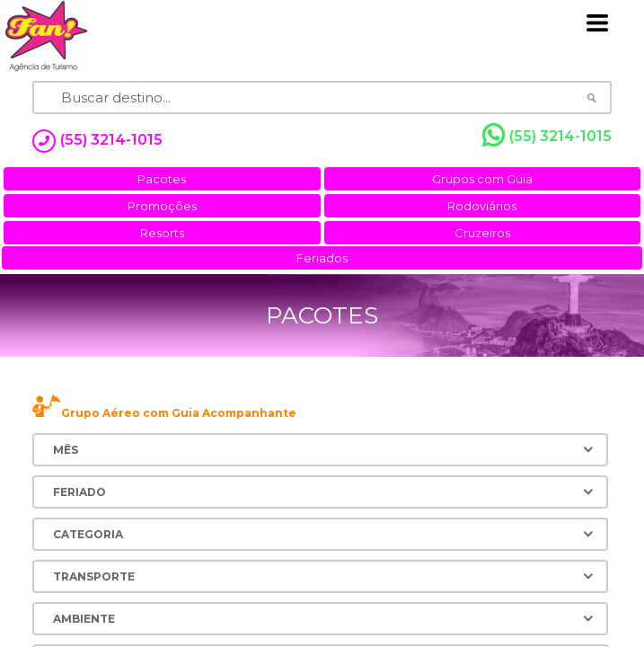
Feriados (322, 258)
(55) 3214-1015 (547, 136)
